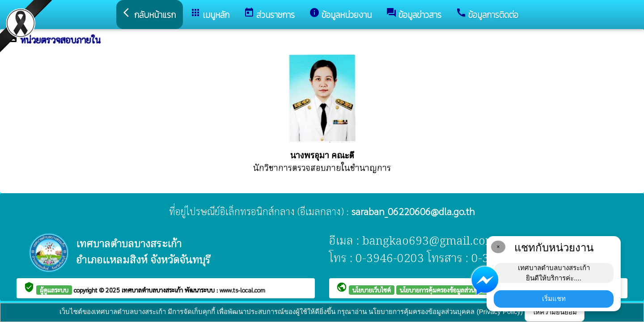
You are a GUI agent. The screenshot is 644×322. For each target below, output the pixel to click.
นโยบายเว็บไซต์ (372, 290)
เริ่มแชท (554, 299)
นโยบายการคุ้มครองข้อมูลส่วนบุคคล (445, 290)
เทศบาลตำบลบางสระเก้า (153, 290)
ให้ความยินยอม (555, 312)
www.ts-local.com (242, 290)
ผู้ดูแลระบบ (54, 290)
